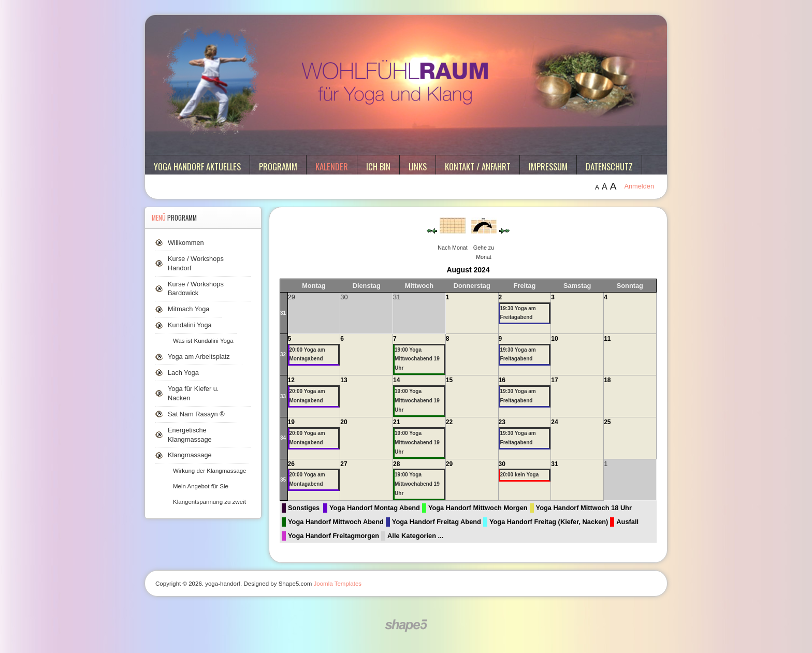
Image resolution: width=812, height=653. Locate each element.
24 (554, 422)
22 (449, 422)
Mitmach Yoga (189, 309)
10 (554, 339)
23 (502, 422)
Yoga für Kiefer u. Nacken (193, 393)
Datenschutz (609, 166)
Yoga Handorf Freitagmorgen (334, 536)
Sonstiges (304, 508)
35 (283, 480)
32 (283, 354)
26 (291, 464)
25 (607, 422)
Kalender (332, 166)
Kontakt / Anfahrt (478, 166)
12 (291, 380)
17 (554, 380)
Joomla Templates (338, 584)
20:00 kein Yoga (520, 475)
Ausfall (627, 522)
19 (291, 422)
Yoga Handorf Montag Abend (375, 508)
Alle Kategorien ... (415, 536)
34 (283, 438)
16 (502, 380)
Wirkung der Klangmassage (209, 471)
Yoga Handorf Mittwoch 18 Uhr (584, 508)
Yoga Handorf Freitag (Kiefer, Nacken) (549, 522)
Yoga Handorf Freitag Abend (437, 522)
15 (449, 380)
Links (418, 166)
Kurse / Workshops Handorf (196, 263)
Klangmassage (190, 455)
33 (283, 396)
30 (502, 464)
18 (607, 380)
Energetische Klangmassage (190, 435)
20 (344, 422)
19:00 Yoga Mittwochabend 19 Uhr (417, 359)
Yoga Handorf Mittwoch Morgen (478, 508)
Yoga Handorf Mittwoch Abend (336, 522)
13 (344, 380)
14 (396, 380)
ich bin (378, 166)
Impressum (548, 166)
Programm (278, 166)
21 (396, 422)
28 (396, 464)
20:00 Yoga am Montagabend (307, 354)
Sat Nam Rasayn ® (196, 414)
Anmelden (639, 186)
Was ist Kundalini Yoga (203, 341)
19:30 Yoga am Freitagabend (518, 313)
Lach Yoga (183, 373)
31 (283, 313)
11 (607, 339)
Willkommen (186, 243)
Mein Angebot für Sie (201, 486)
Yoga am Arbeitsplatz (199, 357)
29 (449, 464)
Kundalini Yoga (190, 325)
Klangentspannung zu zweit (209, 502)
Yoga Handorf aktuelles (197, 166)
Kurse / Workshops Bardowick (196, 289)
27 (344, 464)
